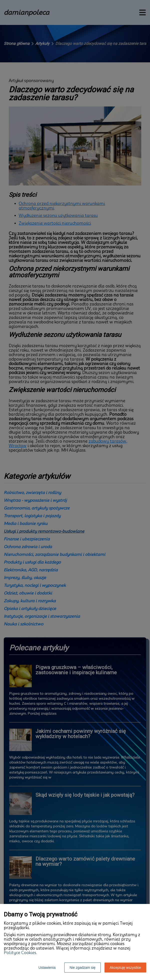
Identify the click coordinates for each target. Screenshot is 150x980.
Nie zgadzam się (82, 968)
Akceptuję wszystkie (125, 968)
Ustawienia (47, 968)
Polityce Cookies (20, 953)
